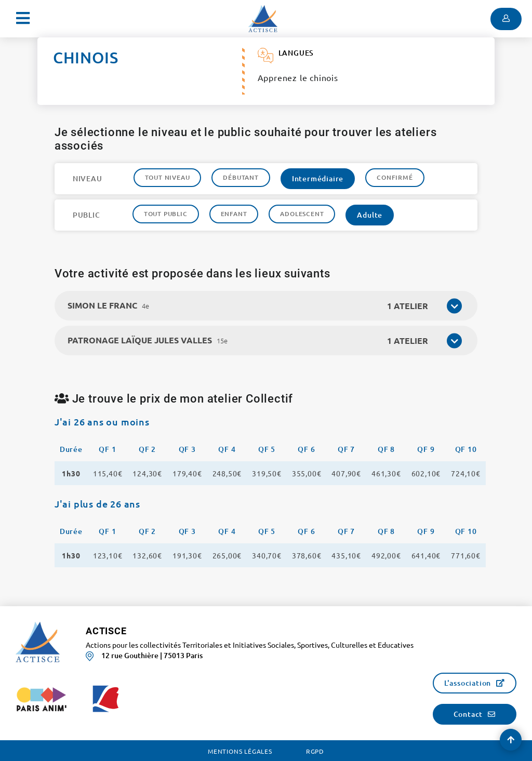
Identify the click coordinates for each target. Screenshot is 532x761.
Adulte (370, 215)
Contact (468, 714)
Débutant (241, 177)
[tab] (266, 306)
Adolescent (302, 214)
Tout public (166, 214)
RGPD (315, 751)
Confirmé (395, 177)
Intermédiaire (318, 178)
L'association (468, 683)
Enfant (234, 214)
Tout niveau (168, 177)
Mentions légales (240, 751)
